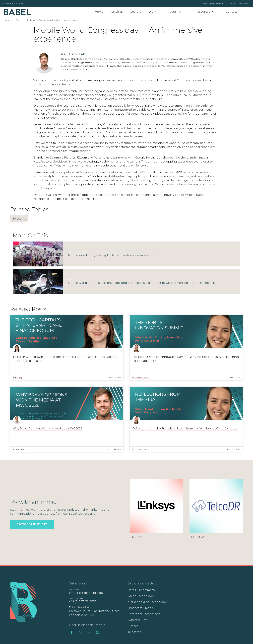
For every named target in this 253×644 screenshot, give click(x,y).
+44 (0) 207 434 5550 (83, 602)
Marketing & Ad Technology (147, 602)
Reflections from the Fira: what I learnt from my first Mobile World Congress (185, 429)
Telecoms (19, 219)
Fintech (133, 626)
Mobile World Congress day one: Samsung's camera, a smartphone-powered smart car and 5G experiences (142, 283)
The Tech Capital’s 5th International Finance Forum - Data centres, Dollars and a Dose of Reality (64, 359)
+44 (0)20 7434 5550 (239, 3)
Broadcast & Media (141, 608)
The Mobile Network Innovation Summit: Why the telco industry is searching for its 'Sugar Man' (186, 359)
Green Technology (141, 596)
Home (99, 12)
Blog (18, 20)
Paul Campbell (73, 54)
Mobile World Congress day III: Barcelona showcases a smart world (114, 255)
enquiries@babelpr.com (214, 3)
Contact (231, 12)
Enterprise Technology (144, 614)
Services (117, 12)
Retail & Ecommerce (142, 590)
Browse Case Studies (32, 524)
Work (153, 12)
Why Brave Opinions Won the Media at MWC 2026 (47, 429)
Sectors (136, 12)
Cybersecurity (137, 620)
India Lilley (18, 378)
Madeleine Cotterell (141, 378)
